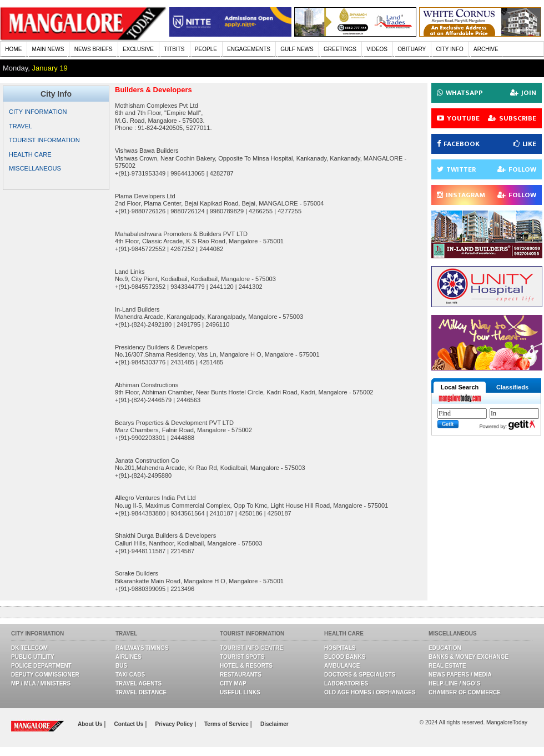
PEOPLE (206, 49)
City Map (233, 684)
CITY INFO (450, 49)
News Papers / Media (460, 675)
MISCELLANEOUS (35, 168)
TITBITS (174, 49)
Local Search (460, 387)
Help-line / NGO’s (454, 684)
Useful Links (240, 692)
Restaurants (241, 675)
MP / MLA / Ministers (41, 684)
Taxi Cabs (130, 675)
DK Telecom (29, 648)
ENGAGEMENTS (249, 49)
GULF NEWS (297, 49)
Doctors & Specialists (360, 675)
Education (445, 648)
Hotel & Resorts (246, 666)
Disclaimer (274, 724)
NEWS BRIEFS (94, 49)
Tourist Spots (242, 657)
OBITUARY (412, 49)
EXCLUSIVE (138, 49)
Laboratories (346, 684)
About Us (91, 724)
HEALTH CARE (30, 154)
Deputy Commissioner (45, 675)
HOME (13, 49)
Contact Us (130, 724)
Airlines (129, 657)
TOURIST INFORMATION (44, 140)
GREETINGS (340, 49)
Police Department (41, 666)
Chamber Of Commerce (465, 692)
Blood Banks (345, 657)
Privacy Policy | (176, 724)
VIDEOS (377, 49)
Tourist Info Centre (251, 648)
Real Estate (447, 666)
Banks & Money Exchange (469, 657)
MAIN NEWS (48, 49)
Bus (121, 666)
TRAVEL (21, 126)
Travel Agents (138, 684)
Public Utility (33, 657)
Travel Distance (141, 692)
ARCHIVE (486, 49)
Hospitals (340, 648)
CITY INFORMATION (38, 112)
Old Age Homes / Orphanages (370, 692)
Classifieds (512, 387)
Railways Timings (142, 648)
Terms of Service (227, 724)
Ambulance (342, 666)
